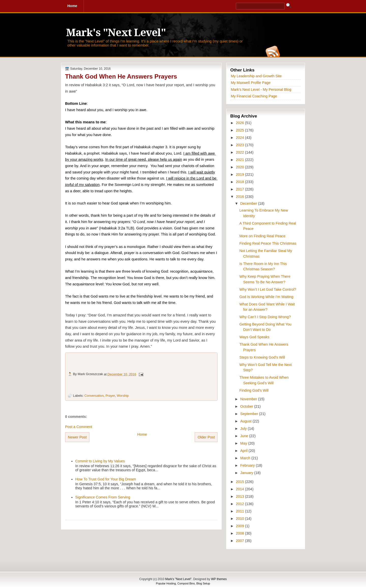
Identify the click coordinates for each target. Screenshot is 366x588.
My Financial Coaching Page (254, 96)
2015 (240, 482)
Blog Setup (203, 583)
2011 (240, 511)
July (244, 429)
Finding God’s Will (254, 390)
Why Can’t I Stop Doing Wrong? (265, 317)
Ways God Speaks (254, 337)
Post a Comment (79, 427)
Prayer (110, 396)
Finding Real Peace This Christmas (268, 243)
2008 (240, 533)
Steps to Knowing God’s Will (262, 357)
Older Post (206, 437)
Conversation (94, 396)
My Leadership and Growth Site (256, 76)
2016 (240, 197)
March (246, 458)
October (247, 406)
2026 (240, 123)
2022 (240, 152)
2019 (240, 174)
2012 (240, 504)
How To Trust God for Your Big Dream (106, 479)
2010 (240, 519)
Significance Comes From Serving (103, 497)
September (250, 414)
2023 (240, 145)
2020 (240, 167)
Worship (123, 396)
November (249, 399)
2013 (240, 496)
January (247, 473)
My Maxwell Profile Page (251, 83)
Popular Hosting (166, 583)
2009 (240, 526)
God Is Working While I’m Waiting (266, 297)
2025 (240, 130)
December (249, 203)
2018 (240, 182)
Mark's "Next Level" (116, 33)
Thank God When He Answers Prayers (121, 76)
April (244, 451)
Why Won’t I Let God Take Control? (268, 289)
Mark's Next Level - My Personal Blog (261, 90)
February (248, 465)
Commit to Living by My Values (100, 461)
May (244, 443)
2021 (240, 160)
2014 (240, 489)
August (246, 421)
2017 (240, 189)
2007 (240, 541)
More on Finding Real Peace (262, 236)
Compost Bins (186, 583)
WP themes (219, 579)
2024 (240, 138)
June (245, 436)
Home (142, 434)
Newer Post (77, 437)
